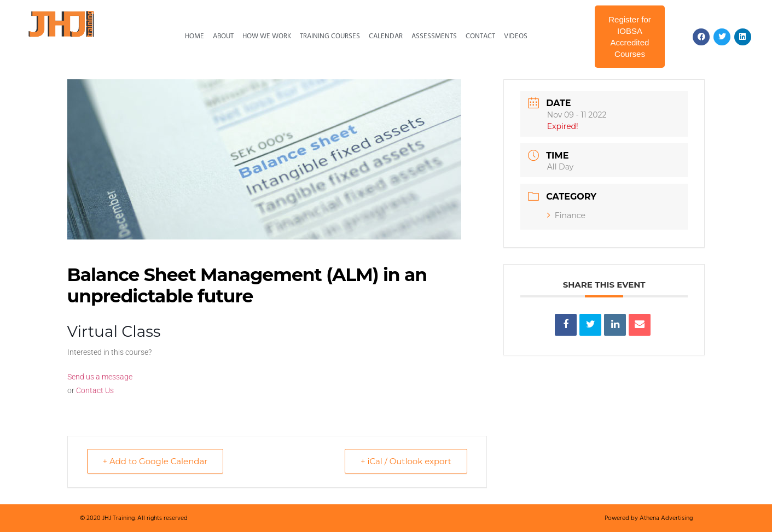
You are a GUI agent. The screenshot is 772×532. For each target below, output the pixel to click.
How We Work (267, 36)
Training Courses (330, 36)
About (223, 36)
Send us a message (100, 377)
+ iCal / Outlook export (406, 461)
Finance (566, 215)
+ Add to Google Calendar (155, 461)
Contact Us (95, 390)
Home (195, 36)
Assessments (434, 36)
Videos (516, 36)
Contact (480, 36)
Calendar (386, 36)
